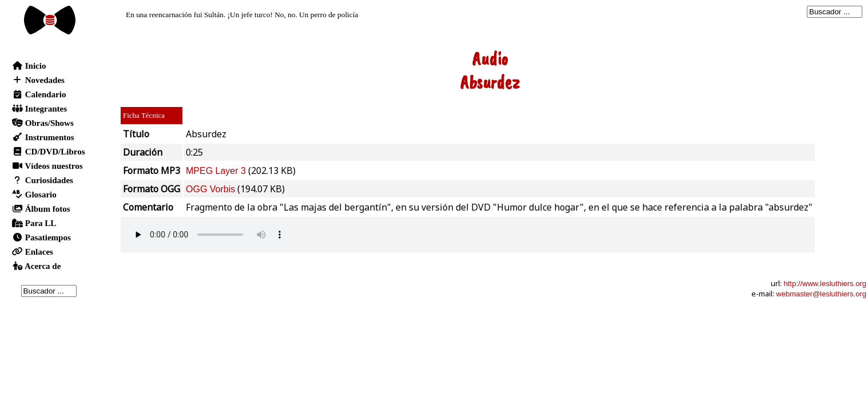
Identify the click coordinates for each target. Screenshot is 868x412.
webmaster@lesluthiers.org (821, 294)
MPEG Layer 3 (216, 171)
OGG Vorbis (210, 189)
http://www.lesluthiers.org (825, 284)
